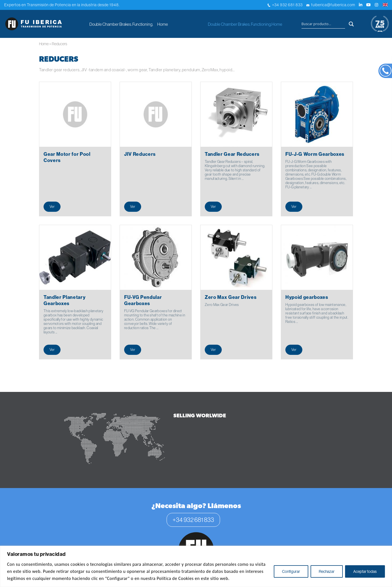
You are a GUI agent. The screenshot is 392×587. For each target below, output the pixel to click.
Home (163, 24)
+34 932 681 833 (285, 5)
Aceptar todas (365, 571)
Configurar (291, 571)
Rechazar (327, 571)
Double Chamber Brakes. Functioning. (121, 24)
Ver (52, 206)
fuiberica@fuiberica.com (331, 5)
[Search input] (323, 24)
